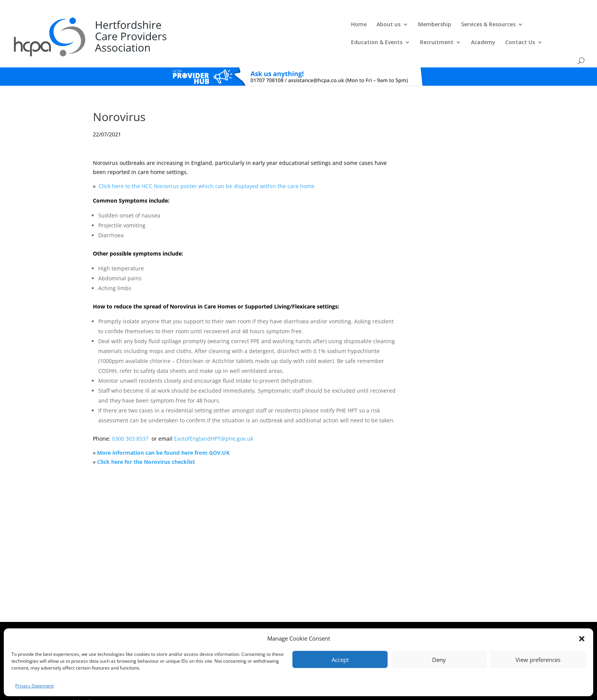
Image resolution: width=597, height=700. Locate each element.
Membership (252, 25)
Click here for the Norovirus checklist (146, 443)
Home (176, 25)
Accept (340, 660)
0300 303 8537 (131, 420)
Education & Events (376, 25)
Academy (482, 25)
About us (206, 25)
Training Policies (374, 620)
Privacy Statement (34, 686)
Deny (439, 660)
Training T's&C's (337, 620)
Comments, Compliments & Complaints (244, 620)
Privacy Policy (302, 620)
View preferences (538, 660)
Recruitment (436, 25)
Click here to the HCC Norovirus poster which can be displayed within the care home (207, 168)
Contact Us (519, 25)
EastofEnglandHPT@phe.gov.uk (214, 420)
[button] (582, 639)
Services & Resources (306, 25)
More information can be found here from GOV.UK (163, 435)
